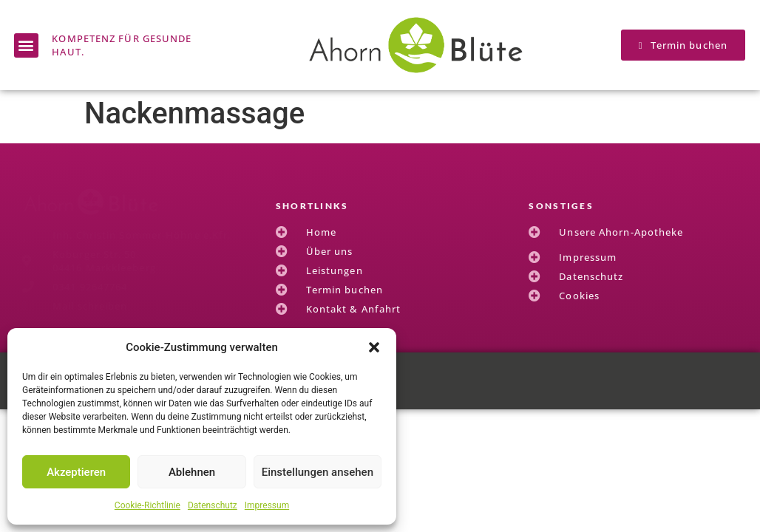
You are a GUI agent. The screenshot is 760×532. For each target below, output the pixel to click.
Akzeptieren (76, 472)
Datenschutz (213, 505)
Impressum (267, 505)
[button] (374, 347)
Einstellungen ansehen (318, 472)
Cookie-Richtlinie (147, 505)
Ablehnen (192, 472)
